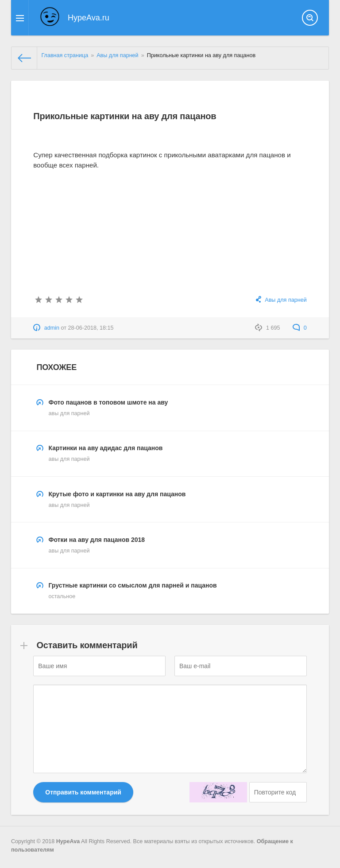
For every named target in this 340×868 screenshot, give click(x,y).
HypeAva (68, 841)
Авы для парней (286, 300)
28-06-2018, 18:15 (91, 328)
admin (52, 328)
